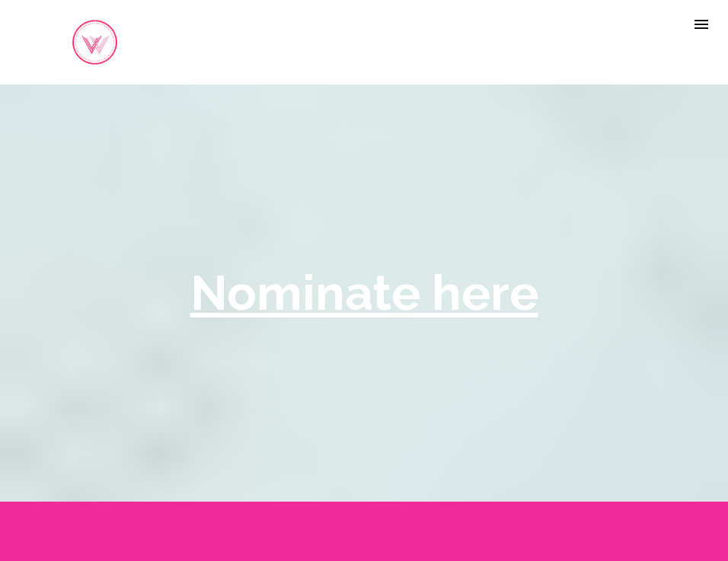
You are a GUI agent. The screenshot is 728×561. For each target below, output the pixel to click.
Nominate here (364, 292)
